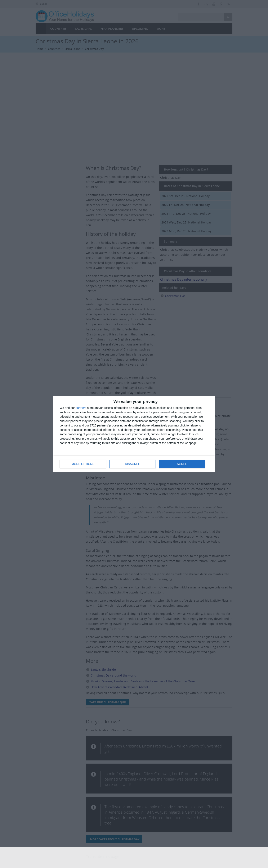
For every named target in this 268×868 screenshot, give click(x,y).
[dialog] (134, 434)
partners (81, 408)
